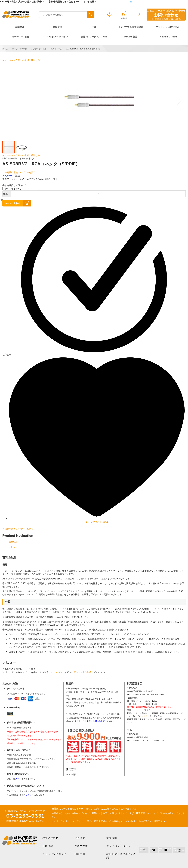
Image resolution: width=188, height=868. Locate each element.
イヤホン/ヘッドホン (57, 37)
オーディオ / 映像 (21, 37)
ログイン (60, 672)
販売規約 (112, 838)
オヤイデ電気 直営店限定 (131, 27)
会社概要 (80, 838)
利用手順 (80, 854)
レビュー (13, 547)
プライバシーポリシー (120, 846)
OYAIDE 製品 (131, 37)
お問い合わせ (50, 838)
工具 (94, 27)
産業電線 (20, 27)
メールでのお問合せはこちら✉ (117, 2)
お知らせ (145, 716)
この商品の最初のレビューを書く (19, 172)
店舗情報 (48, 846)
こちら (18, 779)
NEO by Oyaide (168, 37)
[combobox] (67, 15)
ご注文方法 (81, 846)
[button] (179, 101)
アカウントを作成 (83, 672)
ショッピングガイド (54, 854)
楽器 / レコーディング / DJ (94, 37)
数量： (7, 193)
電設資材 (57, 27)
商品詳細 (13, 542)
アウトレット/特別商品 (167, 27)
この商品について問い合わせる (18, 529)
